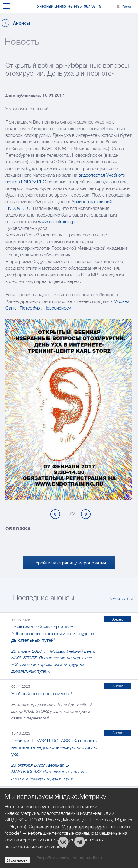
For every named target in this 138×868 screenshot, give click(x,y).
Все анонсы (120, 599)
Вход (127, 7)
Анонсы (21, 23)
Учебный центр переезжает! (42, 693)
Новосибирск (57, 308)
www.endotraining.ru (58, 221)
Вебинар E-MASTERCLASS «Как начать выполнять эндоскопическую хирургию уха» (54, 747)
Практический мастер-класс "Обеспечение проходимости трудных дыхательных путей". (53, 633)
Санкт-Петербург (23, 308)
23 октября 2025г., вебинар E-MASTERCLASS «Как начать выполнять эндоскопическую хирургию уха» (49, 772)
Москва (122, 301)
